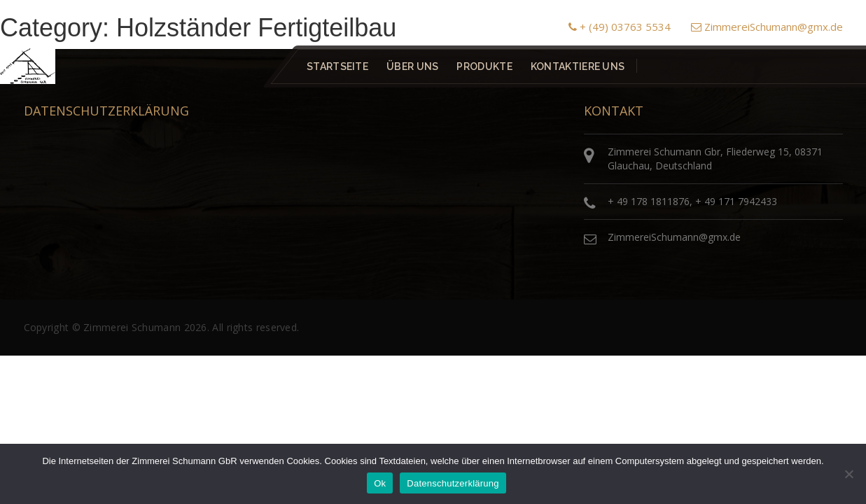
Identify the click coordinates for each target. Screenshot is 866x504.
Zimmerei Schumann (132, 327)
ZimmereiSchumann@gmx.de (767, 27)
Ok (380, 483)
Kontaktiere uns (577, 66)
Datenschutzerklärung (453, 483)
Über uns (412, 66)
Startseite (337, 66)
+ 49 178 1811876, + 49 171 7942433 (692, 201)
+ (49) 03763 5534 (620, 27)
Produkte (484, 66)
